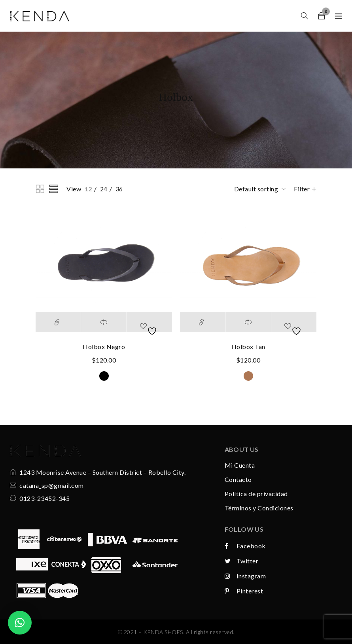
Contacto (238, 479)
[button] (20, 623)
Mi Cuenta (240, 465)
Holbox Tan (248, 347)
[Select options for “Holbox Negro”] (58, 322)
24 (104, 189)
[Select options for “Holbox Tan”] (202, 322)
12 (88, 189)
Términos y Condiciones (259, 508)
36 (119, 189)
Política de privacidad (256, 494)
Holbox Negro (104, 347)
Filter (302, 189)
